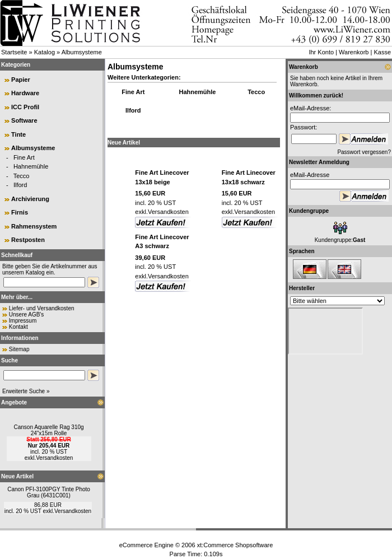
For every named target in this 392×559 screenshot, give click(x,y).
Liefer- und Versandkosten (42, 308)
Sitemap (19, 349)
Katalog (45, 52)
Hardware (25, 93)
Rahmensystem (34, 226)
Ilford (20, 185)
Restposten (28, 240)
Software (24, 120)
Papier (21, 80)
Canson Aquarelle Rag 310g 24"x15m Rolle (48, 430)
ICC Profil (25, 107)
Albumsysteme (82, 52)
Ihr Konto (321, 52)
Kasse (382, 52)
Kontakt (18, 327)
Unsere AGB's (27, 315)
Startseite (14, 52)
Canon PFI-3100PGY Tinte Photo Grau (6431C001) (49, 492)
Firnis (20, 212)
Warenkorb (354, 52)
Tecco (22, 176)
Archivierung (30, 199)
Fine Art (24, 157)
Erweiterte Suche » (26, 391)
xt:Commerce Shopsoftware (235, 545)
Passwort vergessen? (364, 152)
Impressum (23, 321)
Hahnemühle (31, 166)
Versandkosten (54, 458)
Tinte (18, 134)
